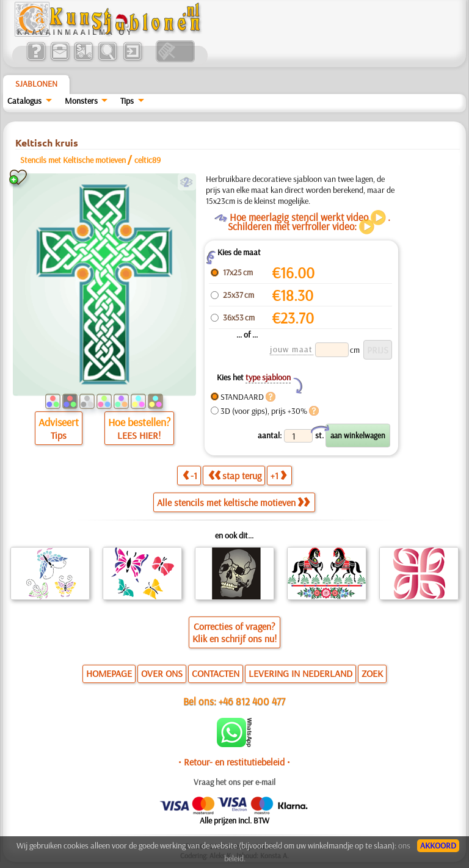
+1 (278, 476)
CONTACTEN (216, 673)
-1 (190, 476)
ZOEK (372, 673)
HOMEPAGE (109, 673)
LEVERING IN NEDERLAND (300, 673)
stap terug (235, 476)
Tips (127, 101)
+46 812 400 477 (252, 701)
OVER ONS (162, 673)
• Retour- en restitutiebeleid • (234, 762)
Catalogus (24, 101)
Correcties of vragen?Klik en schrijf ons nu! (234, 632)
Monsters (81, 101)
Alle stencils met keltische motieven (233, 502)
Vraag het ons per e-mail (234, 782)
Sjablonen (36, 84)
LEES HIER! (139, 435)
